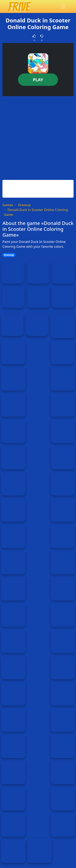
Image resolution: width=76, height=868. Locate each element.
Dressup (24, 205)
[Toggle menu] (63, 6)
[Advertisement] (38, 137)
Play (38, 79)
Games (8, 205)
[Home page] (19, 6)
